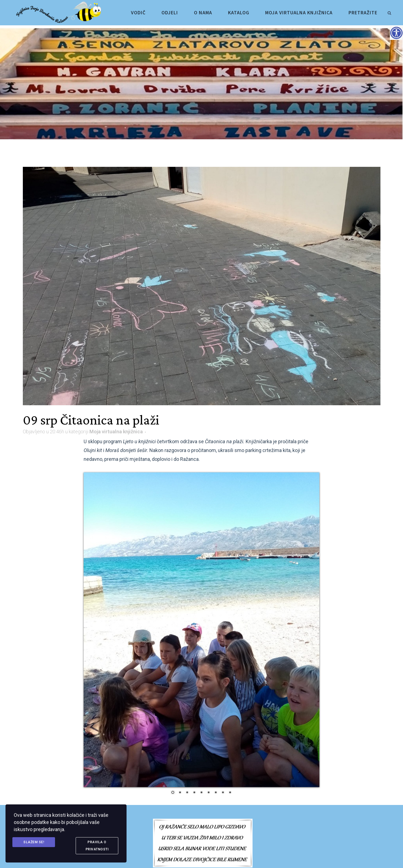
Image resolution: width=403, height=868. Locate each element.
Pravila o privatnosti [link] (97, 846)
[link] (389, 12)
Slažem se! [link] (34, 842)
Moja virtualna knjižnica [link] (116, 432)
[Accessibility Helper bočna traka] (396, 33)
